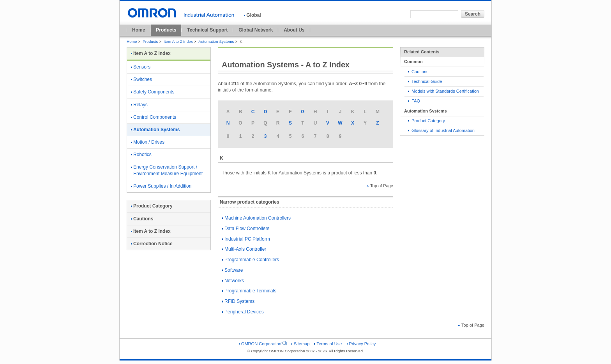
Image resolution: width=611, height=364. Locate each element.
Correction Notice (152, 244)
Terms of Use (328, 344)
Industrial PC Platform (246, 239)
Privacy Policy (361, 344)
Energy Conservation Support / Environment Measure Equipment (167, 170)
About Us (294, 30)
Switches (141, 79)
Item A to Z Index (178, 41)
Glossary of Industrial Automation (441, 130)
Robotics (141, 155)
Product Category (426, 121)
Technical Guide (425, 81)
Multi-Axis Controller (244, 249)
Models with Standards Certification (443, 91)
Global (252, 15)
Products (166, 30)
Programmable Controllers (251, 260)
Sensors (141, 67)
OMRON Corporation (263, 344)
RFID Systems (238, 301)
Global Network (256, 30)
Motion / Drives (148, 142)
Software (232, 270)
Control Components (154, 117)
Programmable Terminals (249, 291)
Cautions (418, 72)
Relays (139, 105)
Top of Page (380, 186)
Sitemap (300, 344)
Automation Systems (216, 41)
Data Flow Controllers (246, 229)
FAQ (414, 101)
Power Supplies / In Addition (161, 186)
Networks (233, 281)
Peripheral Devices (243, 312)
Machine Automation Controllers (256, 218)
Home (139, 30)
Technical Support (207, 30)
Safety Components (153, 92)
